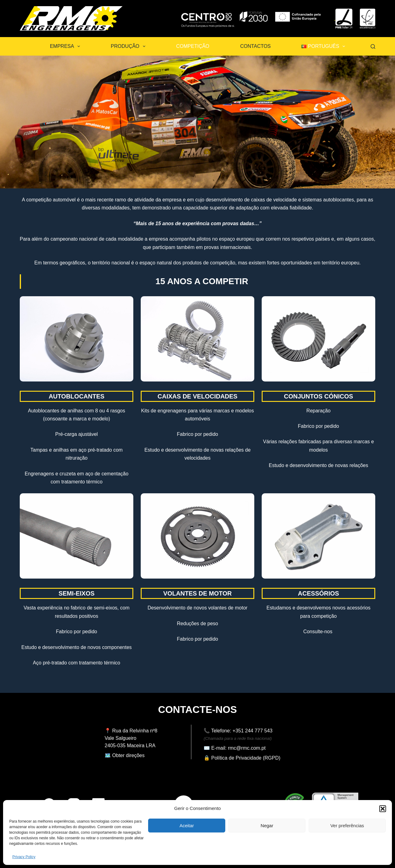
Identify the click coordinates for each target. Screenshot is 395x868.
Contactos (255, 46)
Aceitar (187, 826)
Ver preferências (347, 826)
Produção (129, 46)
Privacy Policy (24, 857)
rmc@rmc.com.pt (247, 748)
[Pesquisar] (373, 46)
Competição (193, 46)
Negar (267, 826)
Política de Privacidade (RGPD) (246, 758)
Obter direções (129, 755)
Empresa (66, 46)
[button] (383, 809)
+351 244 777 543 (253, 731)
